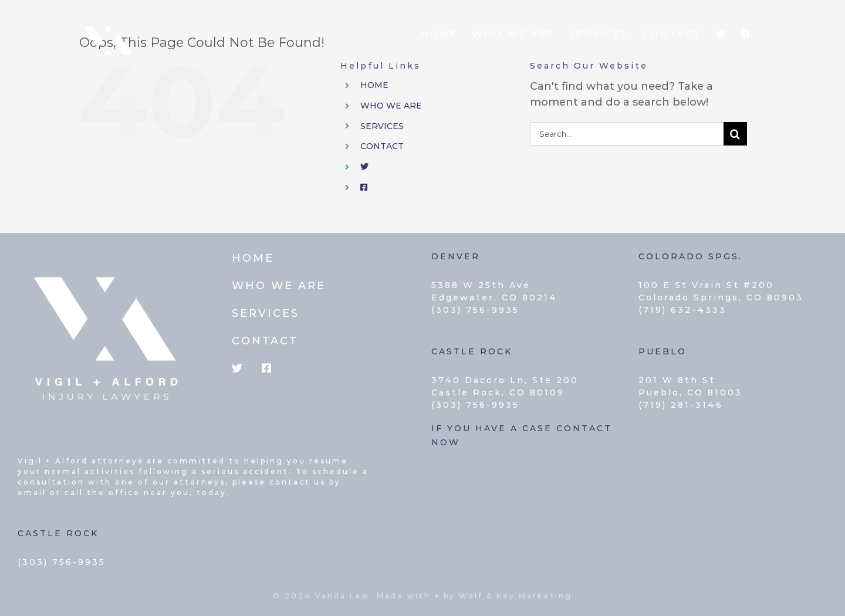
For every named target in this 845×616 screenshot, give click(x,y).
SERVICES (382, 126)
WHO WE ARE (391, 106)
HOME (374, 85)
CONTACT (382, 146)
